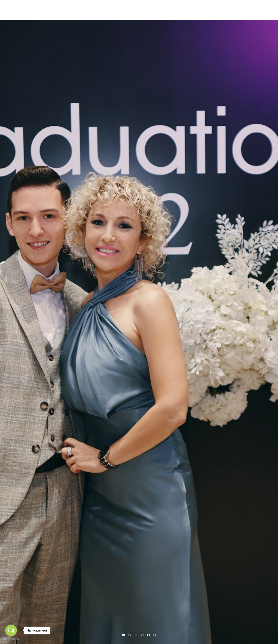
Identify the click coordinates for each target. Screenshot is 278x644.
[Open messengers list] (11, 630)
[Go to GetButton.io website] (11, 639)
